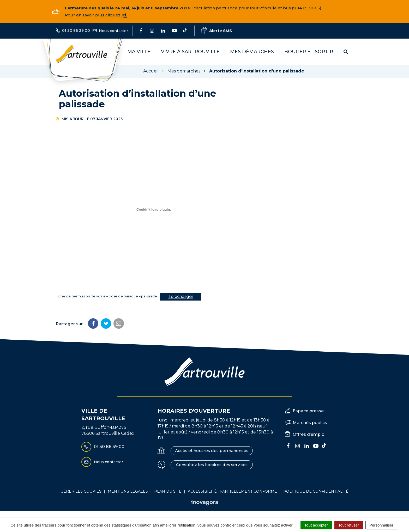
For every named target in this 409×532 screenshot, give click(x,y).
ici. (124, 15)
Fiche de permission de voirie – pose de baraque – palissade (106, 296)
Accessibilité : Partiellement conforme (232, 491)
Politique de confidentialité (316, 491)
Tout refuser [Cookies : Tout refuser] (349, 525)
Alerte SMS (217, 31)
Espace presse (308, 411)
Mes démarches (252, 52)
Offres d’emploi (309, 434)
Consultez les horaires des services (212, 465)
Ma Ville (139, 52)
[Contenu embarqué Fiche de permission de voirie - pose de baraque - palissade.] (154, 210)
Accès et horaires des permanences (212, 451)
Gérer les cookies (81, 491)
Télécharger (181, 296)
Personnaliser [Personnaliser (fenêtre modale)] (381, 525)
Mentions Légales (128, 491)
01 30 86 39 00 (103, 447)
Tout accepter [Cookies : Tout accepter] (316, 525)
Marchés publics (310, 423)
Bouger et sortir (309, 52)
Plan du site (168, 491)
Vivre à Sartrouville (190, 52)
